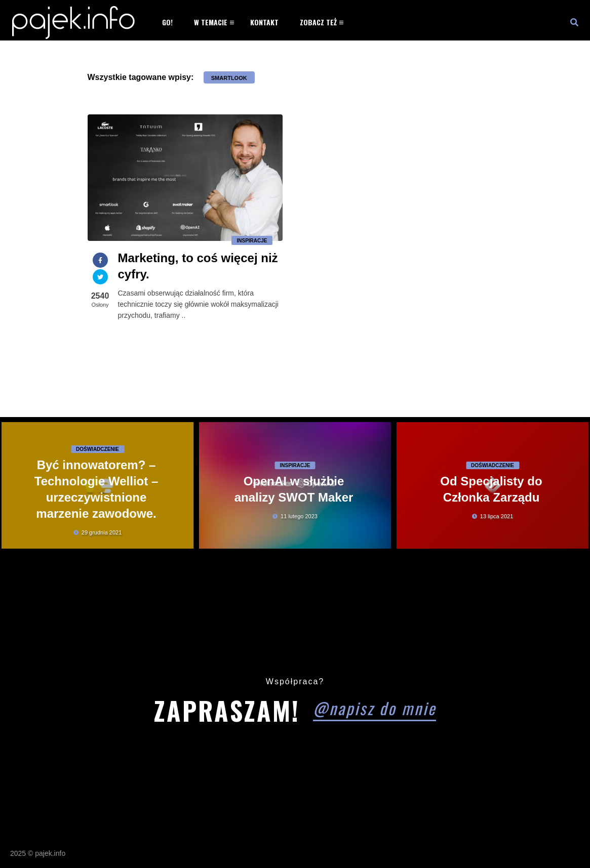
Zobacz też (318, 22)
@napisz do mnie (375, 708)
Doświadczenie (97, 449)
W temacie (211, 22)
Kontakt (264, 22)
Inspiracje (252, 241)
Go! (167, 22)
